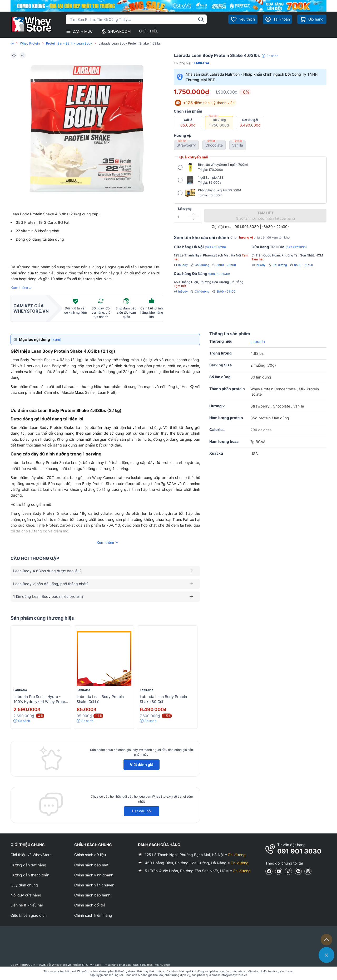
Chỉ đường (200, 265)
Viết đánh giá (142, 765)
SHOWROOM (116, 31)
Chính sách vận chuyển (94, 885)
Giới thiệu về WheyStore (31, 855)
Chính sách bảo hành (92, 895)
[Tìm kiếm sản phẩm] (136, 19)
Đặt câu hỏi (142, 811)
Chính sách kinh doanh (94, 875)
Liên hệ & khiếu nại (27, 905)
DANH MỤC (79, 31)
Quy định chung (24, 885)
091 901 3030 (299, 851)
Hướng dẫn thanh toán (30, 875)
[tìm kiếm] (201, 19)
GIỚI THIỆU (149, 31)
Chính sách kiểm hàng (93, 915)
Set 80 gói (250, 123)
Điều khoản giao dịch (29, 915)
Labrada (202, 63)
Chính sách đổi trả (90, 905)
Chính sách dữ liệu (90, 855)
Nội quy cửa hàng (26, 895)
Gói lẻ (188, 123)
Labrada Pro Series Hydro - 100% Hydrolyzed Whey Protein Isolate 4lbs (41, 701)
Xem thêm (22, 288)
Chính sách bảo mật (91, 865)
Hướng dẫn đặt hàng (28, 865)
